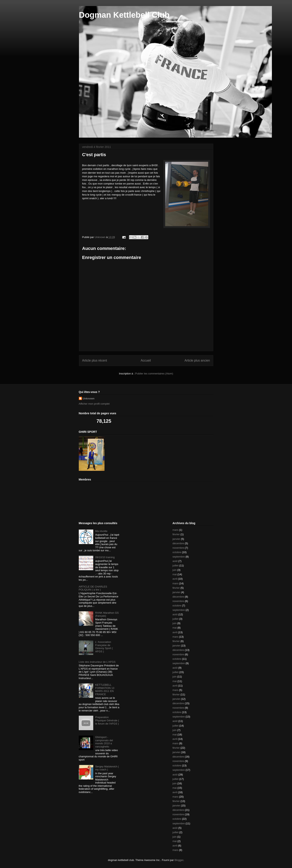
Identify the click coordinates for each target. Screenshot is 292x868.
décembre (178, 543)
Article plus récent (95, 360)
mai (175, 574)
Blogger (179, 860)
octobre (177, 552)
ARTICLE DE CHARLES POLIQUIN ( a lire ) (93, 588)
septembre (179, 557)
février (176, 534)
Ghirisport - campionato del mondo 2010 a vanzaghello (104, 742)
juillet (175, 565)
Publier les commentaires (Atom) (154, 374)
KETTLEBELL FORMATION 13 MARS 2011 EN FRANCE (105, 690)
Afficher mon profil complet (94, 404)
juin (174, 570)
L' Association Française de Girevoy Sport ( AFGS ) (104, 647)
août (175, 561)
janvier (176, 539)
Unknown (89, 398)
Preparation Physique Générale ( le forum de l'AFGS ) (107, 720)
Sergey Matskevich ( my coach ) (107, 768)
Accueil (146, 360)
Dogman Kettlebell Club (124, 15)
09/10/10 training (105, 557)
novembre (178, 548)
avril (175, 579)
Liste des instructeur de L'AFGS (97, 662)
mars (175, 530)
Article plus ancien (197, 360)
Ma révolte (101, 531)
